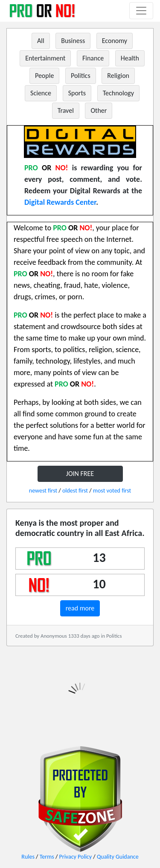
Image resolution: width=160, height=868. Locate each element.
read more (80, 608)
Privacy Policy (76, 857)
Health (130, 58)
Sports (77, 93)
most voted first (112, 491)
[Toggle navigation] (141, 11)
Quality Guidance (118, 857)
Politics (81, 76)
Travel (66, 110)
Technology (118, 93)
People (44, 76)
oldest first (75, 491)
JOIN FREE (80, 474)
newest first (43, 491)
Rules (28, 857)
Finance (93, 58)
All (41, 41)
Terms (47, 857)
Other (99, 110)
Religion (118, 76)
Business (73, 41)
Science (41, 93)
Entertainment (45, 58)
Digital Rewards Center (60, 202)
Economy (115, 41)
